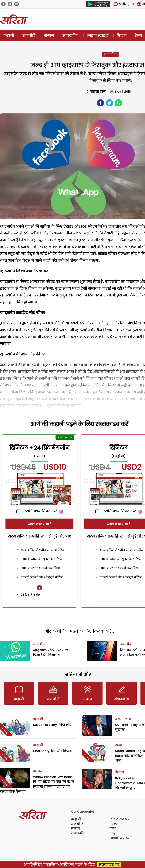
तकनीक (110, 54)
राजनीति (29, 35)
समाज (49, 35)
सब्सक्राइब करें (40, 524)
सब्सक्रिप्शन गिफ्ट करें (37, 511)
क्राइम (114, 833)
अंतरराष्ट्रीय (123, 719)
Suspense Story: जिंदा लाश (53, 725)
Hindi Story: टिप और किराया (53, 751)
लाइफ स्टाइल (98, 35)
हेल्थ (113, 829)
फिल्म (122, 35)
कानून (38, 771)
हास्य (119, 745)
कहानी (9, 35)
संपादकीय (70, 35)
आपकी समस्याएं (121, 838)
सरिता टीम (98, 92)
